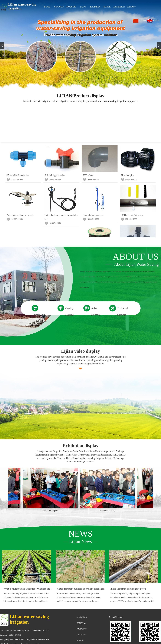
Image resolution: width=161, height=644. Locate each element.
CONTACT (131, 7)
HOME (47, 7)
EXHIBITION (119, 7)
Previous (2, 46)
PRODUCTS (71, 7)
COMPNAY (59, 7)
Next (159, 46)
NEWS (83, 7)
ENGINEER (95, 7)
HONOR (107, 7)
